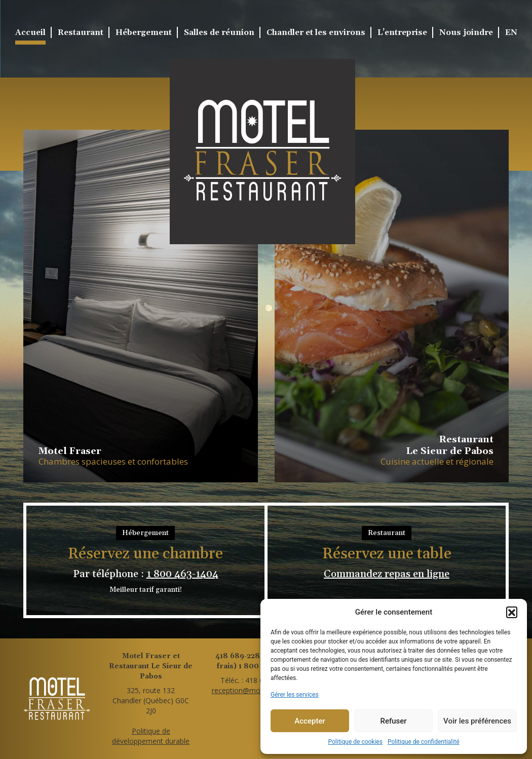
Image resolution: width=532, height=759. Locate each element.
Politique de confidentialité (424, 742)
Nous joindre (466, 32)
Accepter (310, 721)
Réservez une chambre (145, 554)
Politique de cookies (355, 742)
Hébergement (144, 32)
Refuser (393, 721)
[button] (512, 612)
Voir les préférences (477, 721)
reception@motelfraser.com (258, 690)
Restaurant (81, 32)
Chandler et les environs (316, 32)
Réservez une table (387, 554)
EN (511, 32)
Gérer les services (295, 695)
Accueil (30, 32)
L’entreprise (402, 32)
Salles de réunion (219, 32)
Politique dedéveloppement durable (151, 736)
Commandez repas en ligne (387, 574)
